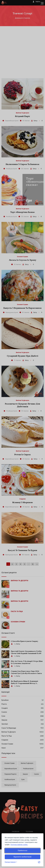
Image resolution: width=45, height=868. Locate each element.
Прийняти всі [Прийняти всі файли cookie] (22, 851)
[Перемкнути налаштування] (11, 862)
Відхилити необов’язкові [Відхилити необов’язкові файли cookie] (22, 857)
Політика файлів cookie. (19, 845)
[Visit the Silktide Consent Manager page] (39, 862)
